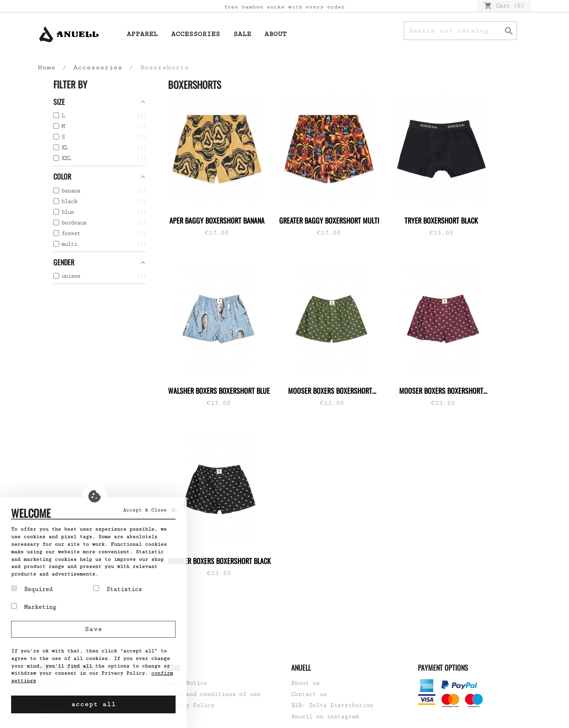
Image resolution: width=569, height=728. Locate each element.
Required (32, 589)
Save (93, 629)
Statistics (118, 589)
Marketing (34, 607)
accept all (93, 704)
